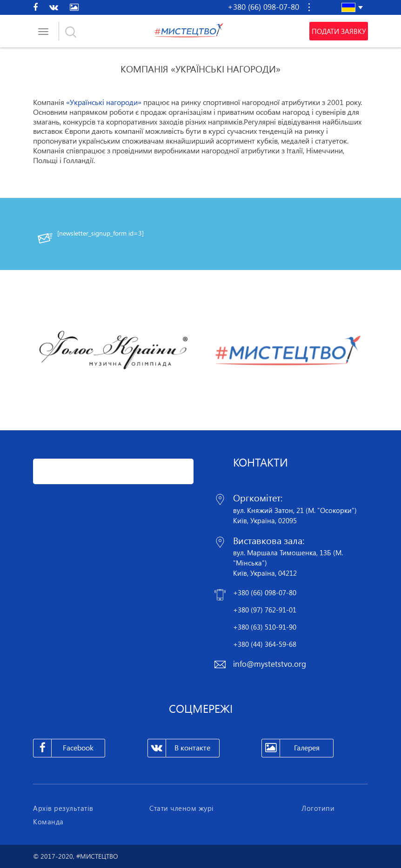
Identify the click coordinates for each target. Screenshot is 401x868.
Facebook (63, 748)
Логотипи (318, 808)
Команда (48, 822)
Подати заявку (339, 31)
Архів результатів (63, 808)
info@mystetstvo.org (270, 664)
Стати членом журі (182, 808)
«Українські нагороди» (104, 102)
